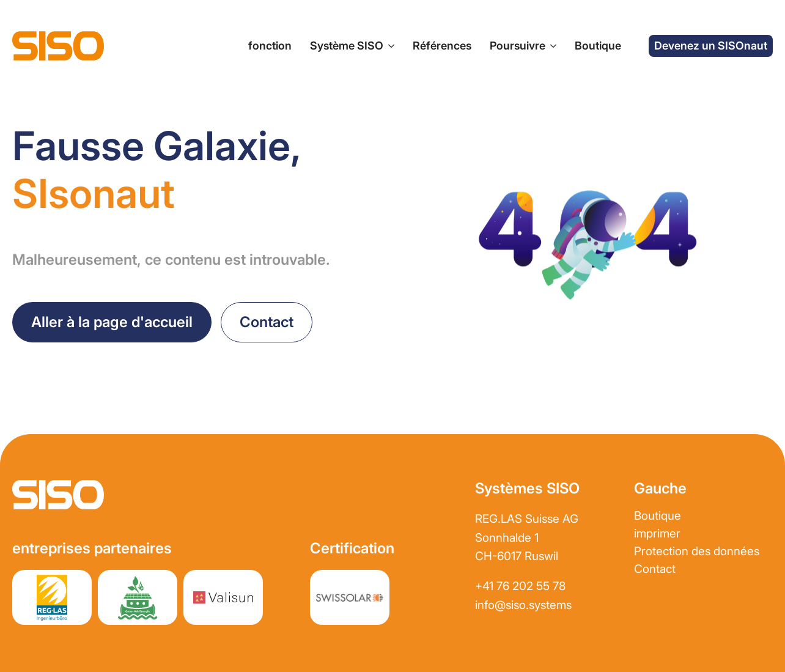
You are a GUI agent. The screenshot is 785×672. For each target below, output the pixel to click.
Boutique (598, 46)
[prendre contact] (267, 322)
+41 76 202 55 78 (520, 586)
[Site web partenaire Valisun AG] (223, 597)
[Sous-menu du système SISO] (389, 46)
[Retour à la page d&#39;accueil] (112, 322)
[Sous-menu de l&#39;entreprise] (551, 46)
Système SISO (347, 46)
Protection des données (697, 551)
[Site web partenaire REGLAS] (52, 597)
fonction (270, 46)
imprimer (657, 534)
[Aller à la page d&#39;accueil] (58, 46)
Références (442, 46)
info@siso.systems (523, 605)
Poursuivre (518, 46)
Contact (655, 569)
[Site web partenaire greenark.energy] (138, 597)
